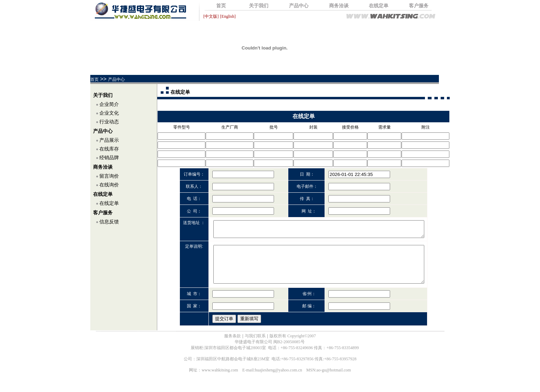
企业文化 (109, 113)
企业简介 (109, 104)
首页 (221, 6)
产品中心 (299, 6)
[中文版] (211, 16)
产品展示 (109, 140)
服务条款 (233, 345)
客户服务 (419, 6)
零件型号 (182, 127)
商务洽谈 (339, 6)
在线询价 (109, 185)
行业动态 (109, 122)
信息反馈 (109, 222)
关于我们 (259, 6)
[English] (228, 16)
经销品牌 (109, 158)
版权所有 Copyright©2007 (293, 345)
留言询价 (109, 176)
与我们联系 (255, 345)
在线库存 (109, 149)
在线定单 (379, 6)
